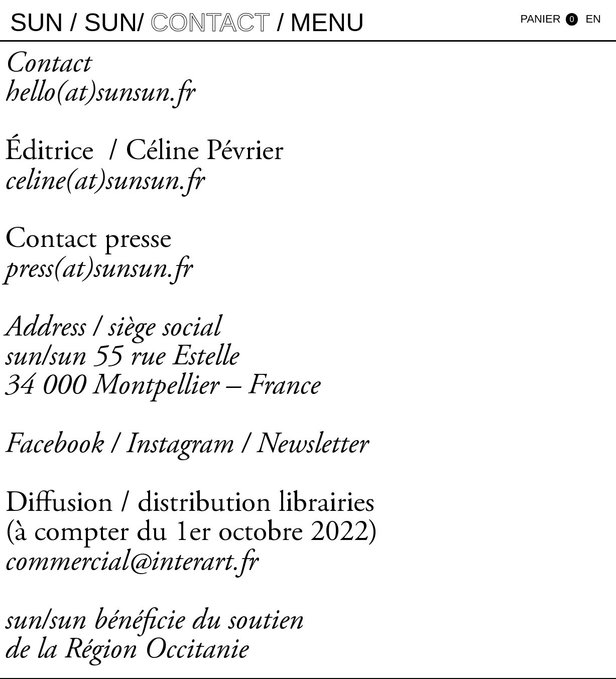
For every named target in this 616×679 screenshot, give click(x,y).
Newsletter (312, 446)
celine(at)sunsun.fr (104, 182)
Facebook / (66, 446)
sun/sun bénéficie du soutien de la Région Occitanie (154, 636)
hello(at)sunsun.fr (100, 94)
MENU (327, 23)
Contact (48, 65)
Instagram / (191, 446)
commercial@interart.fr (131, 563)
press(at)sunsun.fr (98, 270)
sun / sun (74, 23)
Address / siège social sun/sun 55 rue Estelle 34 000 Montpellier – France (162, 358)
